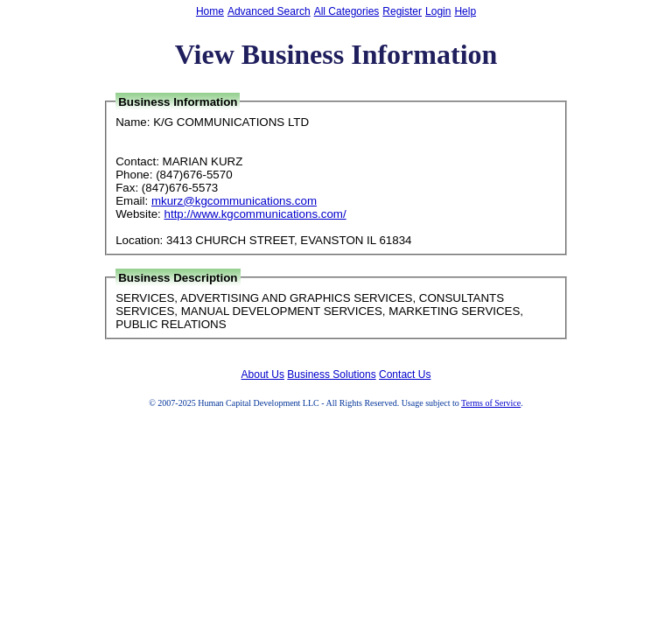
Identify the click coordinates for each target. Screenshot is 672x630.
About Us (263, 374)
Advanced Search (269, 11)
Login (438, 11)
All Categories (347, 11)
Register (402, 11)
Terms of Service (491, 403)
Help (465, 11)
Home (210, 11)
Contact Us (405, 374)
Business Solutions (331, 374)
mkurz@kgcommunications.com (234, 201)
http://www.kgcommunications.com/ (255, 214)
